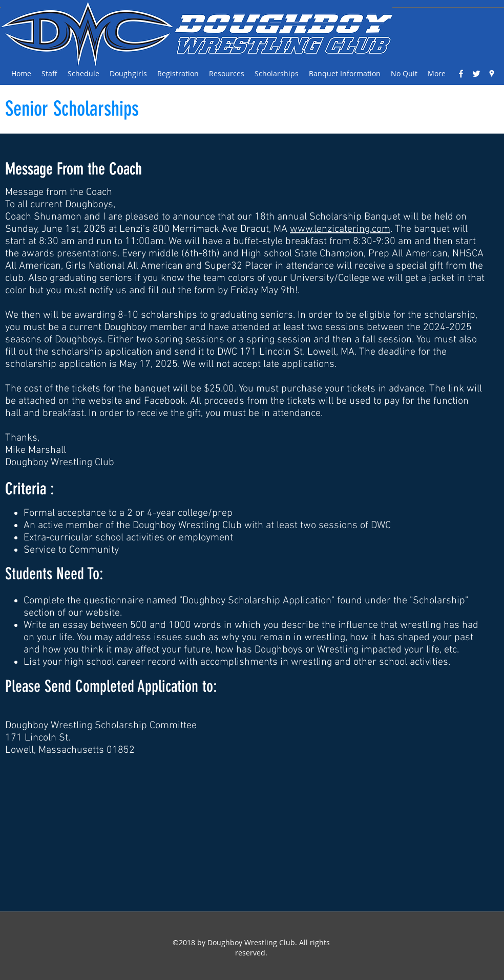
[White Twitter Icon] (476, 74)
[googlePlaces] (492, 74)
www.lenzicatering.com (340, 229)
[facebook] (461, 74)
